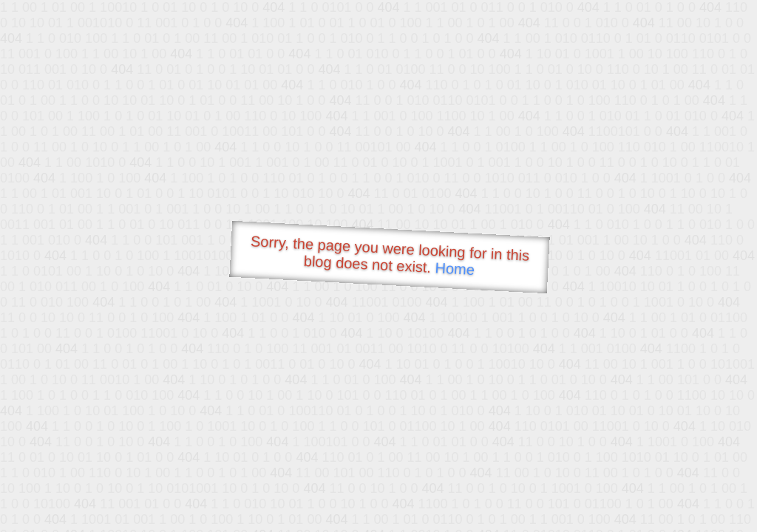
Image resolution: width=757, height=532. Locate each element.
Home (455, 269)
